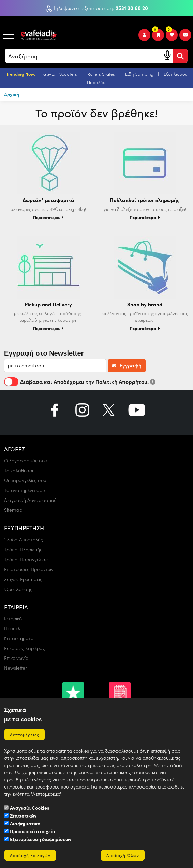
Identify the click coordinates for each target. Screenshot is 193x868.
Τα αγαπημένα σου (25, 490)
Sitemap (13, 510)
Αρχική (12, 94)
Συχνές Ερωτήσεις (23, 579)
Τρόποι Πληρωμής (23, 549)
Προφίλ (12, 628)
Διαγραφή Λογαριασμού (30, 500)
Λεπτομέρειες (25, 735)
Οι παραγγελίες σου (25, 480)
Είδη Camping (140, 74)
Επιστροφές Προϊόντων (29, 569)
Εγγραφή (127, 365)
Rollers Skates (102, 74)
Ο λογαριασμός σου (26, 460)
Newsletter (16, 668)
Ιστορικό (13, 618)
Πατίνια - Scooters (59, 74)
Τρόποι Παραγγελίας (26, 559)
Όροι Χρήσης (18, 589)
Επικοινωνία (16, 658)
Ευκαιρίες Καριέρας (25, 648)
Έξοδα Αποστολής (24, 540)
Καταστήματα (19, 638)
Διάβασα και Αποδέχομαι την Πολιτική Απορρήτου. (80, 381)
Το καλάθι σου (19, 470)
